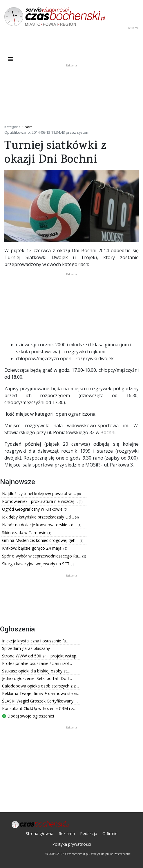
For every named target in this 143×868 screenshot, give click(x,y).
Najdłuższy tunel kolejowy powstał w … (40, 494)
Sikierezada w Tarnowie (25, 532)
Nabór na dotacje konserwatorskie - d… (40, 525)
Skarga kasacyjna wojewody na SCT (36, 564)
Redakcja (89, 833)
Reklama (67, 833)
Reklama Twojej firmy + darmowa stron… (41, 693)
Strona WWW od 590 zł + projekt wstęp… (41, 656)
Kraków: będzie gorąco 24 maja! (33, 548)
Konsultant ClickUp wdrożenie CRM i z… (39, 708)
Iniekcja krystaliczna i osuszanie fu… (36, 641)
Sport (27, 127)
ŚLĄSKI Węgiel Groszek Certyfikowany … (40, 701)
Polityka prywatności (71, 844)
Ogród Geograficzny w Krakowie (33, 509)
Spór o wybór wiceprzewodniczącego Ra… (42, 556)
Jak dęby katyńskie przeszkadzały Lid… (39, 517)
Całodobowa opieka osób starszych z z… (40, 686)
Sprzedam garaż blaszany (26, 648)
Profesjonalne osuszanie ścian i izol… (37, 663)
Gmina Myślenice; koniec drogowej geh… (41, 540)
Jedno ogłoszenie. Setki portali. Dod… (37, 678)
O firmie (110, 833)
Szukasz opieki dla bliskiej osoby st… (36, 671)
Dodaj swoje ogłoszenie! (28, 716)
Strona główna (40, 833)
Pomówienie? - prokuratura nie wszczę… (40, 501)
